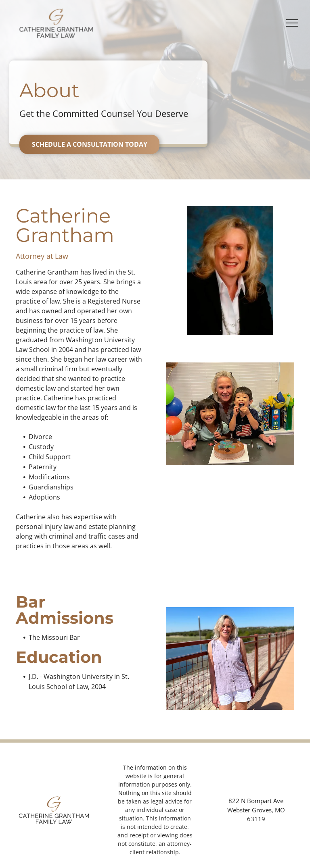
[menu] (292, 23)
